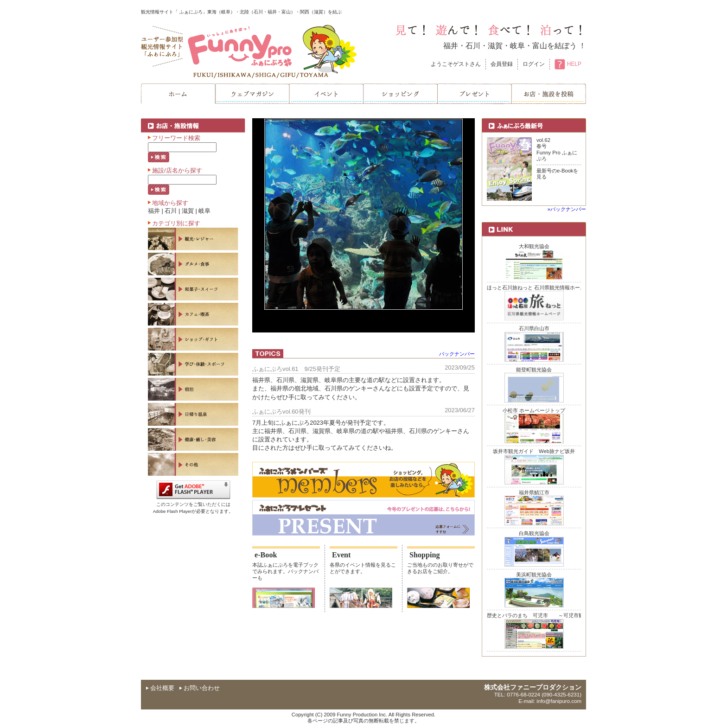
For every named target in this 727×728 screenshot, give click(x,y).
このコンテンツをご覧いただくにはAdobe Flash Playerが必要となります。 (193, 504)
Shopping (425, 555)
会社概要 (162, 688)
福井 (451, 46)
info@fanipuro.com (559, 701)
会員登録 (502, 64)
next (449, 224)
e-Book (266, 555)
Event (341, 555)
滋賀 (495, 46)
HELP (568, 64)
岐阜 (517, 46)
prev (278, 224)
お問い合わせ (202, 688)
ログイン (534, 64)
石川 (473, 46)
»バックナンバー (567, 209)
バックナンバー (457, 354)
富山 (540, 46)
